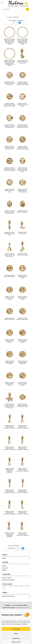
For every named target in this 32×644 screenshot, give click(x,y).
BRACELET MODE (7, 578)
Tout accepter (16, 629)
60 (4, 589)
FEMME (4, 558)
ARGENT (4, 566)
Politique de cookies (16, 642)
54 (16, 587)
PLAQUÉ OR (5, 568)
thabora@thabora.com (23, 608)
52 (10, 587)
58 (27, 587)
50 (4, 587)
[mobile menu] (2, 3)
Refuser (16, 634)
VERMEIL (4, 570)
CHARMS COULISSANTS (8, 580)
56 (21, 587)
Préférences (16, 638)
